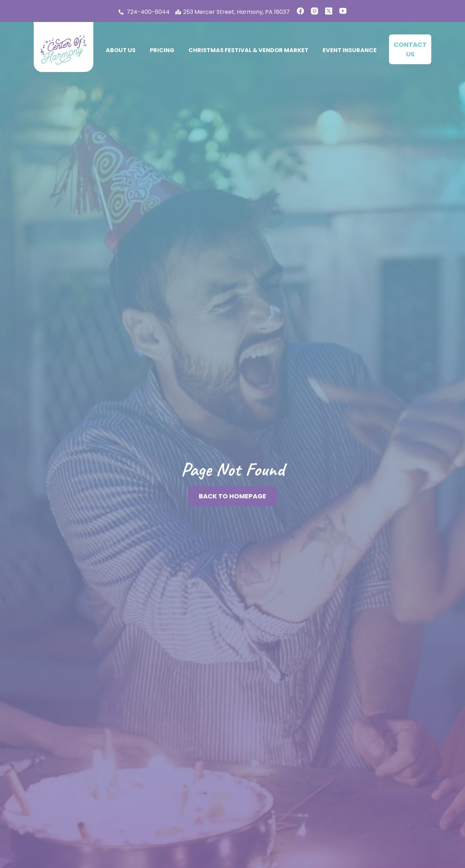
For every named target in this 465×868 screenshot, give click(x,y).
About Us (121, 50)
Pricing (162, 50)
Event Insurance (350, 50)
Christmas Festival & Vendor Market (248, 50)
